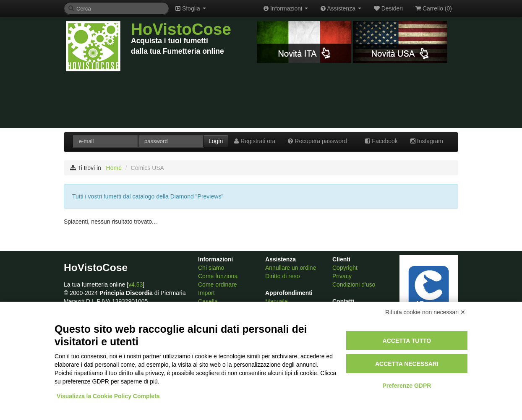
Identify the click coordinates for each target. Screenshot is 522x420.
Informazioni (286, 8)
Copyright (345, 268)
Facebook (381, 141)
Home (114, 168)
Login (216, 141)
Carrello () (434, 8)
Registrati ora (255, 141)
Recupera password (317, 141)
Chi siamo (211, 268)
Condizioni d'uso (354, 284)
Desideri (388, 8)
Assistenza (341, 8)
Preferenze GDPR (407, 386)
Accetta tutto (407, 341)
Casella (208, 301)
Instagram (427, 141)
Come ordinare (218, 284)
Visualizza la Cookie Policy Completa (108, 396)
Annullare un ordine (291, 268)
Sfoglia (191, 8)
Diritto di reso (282, 276)
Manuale (277, 301)
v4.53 (136, 284)
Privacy (342, 276)
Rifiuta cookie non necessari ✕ (425, 312)
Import (206, 293)
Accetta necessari (407, 364)
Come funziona (218, 276)
